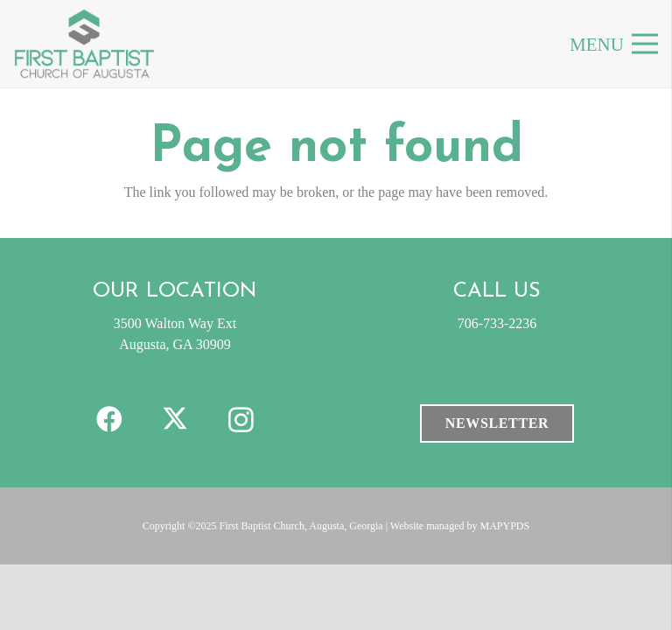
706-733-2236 (497, 323)
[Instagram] (241, 420)
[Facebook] (110, 420)
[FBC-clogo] (84, 44)
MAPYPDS (505, 526)
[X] (175, 420)
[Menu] (645, 44)
